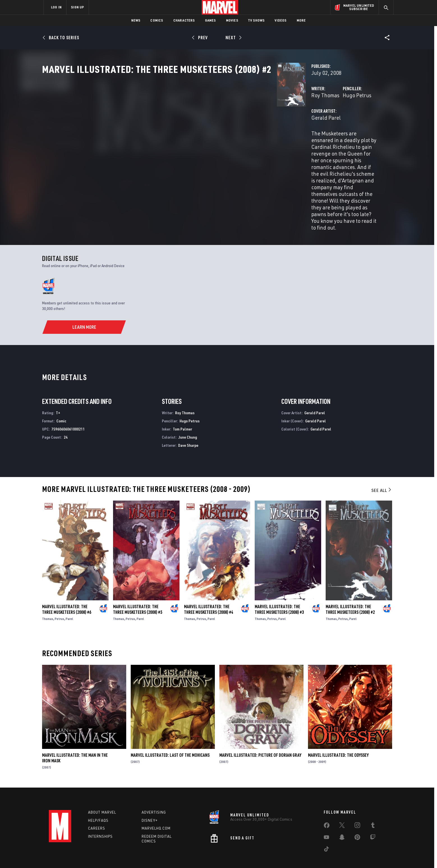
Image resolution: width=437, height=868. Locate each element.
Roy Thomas (161, 120)
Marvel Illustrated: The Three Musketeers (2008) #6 (67, 590)
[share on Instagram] (357, 807)
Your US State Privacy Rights (149, 855)
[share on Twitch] (373, 819)
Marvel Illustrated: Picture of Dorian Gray (260, 736)
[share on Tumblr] (373, 807)
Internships (100, 817)
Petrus (59, 599)
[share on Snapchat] (342, 819)
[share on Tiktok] (326, 831)
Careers (97, 809)
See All (382, 471)
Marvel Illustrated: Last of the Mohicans (170, 736)
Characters (184, 20)
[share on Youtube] (326, 819)
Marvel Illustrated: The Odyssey (338, 736)
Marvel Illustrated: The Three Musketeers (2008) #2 (350, 590)
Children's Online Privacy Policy (236, 855)
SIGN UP (77, 7)
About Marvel (102, 793)
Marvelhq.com (156, 809)
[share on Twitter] (342, 807)
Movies (232, 20)
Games (211, 20)
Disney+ (150, 801)
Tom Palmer (182, 410)
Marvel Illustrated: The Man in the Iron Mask (75, 739)
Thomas (48, 599)
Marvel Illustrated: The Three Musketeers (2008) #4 (209, 590)
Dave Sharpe (188, 426)
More (301, 20)
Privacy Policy (112, 855)
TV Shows (257, 20)
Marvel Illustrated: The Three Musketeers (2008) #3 (279, 590)
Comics (157, 20)
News (136, 20)
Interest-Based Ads (315, 855)
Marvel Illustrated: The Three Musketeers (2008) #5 (138, 590)
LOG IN (56, 7)
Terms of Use (86, 855)
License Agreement (280, 855)
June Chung (188, 418)
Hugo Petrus (275, 120)
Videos (280, 20)
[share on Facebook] (327, 807)
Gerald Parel (162, 142)
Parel (69, 599)
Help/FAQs (98, 801)
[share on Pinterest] (357, 819)
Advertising (154, 793)
